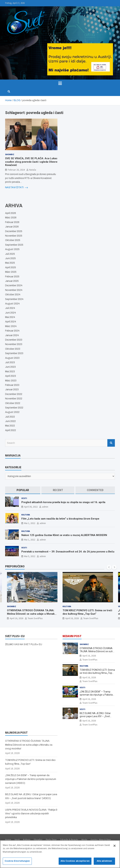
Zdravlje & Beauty (69, 840)
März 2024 (11, 326)
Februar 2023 (12, 385)
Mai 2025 (10, 263)
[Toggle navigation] (60, 83)
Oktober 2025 (13, 240)
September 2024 (14, 299)
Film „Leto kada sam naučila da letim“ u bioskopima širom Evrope (60, 519)
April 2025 (11, 267)
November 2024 (14, 290)
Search (111, 443)
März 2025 (11, 272)
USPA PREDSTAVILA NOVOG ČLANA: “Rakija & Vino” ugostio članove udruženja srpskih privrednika (31, 814)
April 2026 (11, 213)
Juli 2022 (10, 417)
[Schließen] (115, 847)
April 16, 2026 (16, 618)
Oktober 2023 (13, 349)
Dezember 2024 (14, 285)
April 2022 (11, 430)
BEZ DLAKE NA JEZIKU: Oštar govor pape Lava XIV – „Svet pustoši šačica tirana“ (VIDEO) (96, 716)
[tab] (23, 490)
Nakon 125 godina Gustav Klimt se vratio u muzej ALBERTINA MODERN (64, 535)
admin (45, 507)
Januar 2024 (12, 335)
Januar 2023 (12, 390)
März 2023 (11, 381)
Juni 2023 (10, 367)
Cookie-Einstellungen (17, 863)
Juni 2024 (11, 313)
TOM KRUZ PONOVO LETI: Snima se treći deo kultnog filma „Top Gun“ (87, 612)
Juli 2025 (10, 254)
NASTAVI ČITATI (16, 188)
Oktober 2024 (13, 295)
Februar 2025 (12, 277)
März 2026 (11, 218)
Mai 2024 (10, 317)
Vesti (24, 498)
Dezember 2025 (14, 231)
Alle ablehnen (104, 863)
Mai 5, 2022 (30, 556)
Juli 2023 (10, 362)
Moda (84, 840)
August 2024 (12, 304)
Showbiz (10, 154)
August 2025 (12, 249)
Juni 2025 (10, 258)
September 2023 (14, 353)
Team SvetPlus (35, 618)
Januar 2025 (12, 281)
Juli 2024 (10, 308)
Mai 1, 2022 (30, 523)
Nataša (33, 170)
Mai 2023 (10, 372)
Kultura (26, 515)
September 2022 (14, 408)
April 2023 (11, 376)
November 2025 (14, 236)
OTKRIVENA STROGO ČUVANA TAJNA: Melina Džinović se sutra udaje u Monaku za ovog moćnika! (32, 614)
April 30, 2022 (31, 507)
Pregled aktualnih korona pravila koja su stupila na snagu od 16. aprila (63, 502)
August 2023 (12, 358)
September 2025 (14, 245)
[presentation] (109, 567)
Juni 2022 (10, 421)
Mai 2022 (10, 426)
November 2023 (14, 344)
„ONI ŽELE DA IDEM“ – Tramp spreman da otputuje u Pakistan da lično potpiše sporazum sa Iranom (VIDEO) (31, 779)
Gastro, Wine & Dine (101, 840)
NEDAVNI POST (72, 636)
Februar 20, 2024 (16, 170)
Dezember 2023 (14, 340)
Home (8, 840)
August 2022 (12, 412)
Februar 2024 (12, 331)
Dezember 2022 (14, 394)
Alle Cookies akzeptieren (75, 863)
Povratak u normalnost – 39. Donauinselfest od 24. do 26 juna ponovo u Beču (68, 552)
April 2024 (11, 322)
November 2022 (14, 399)
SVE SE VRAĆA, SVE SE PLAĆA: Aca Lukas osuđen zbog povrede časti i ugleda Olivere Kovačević (31, 162)
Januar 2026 (12, 227)
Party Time (51, 840)
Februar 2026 (12, 222)
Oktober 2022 (13, 403)
